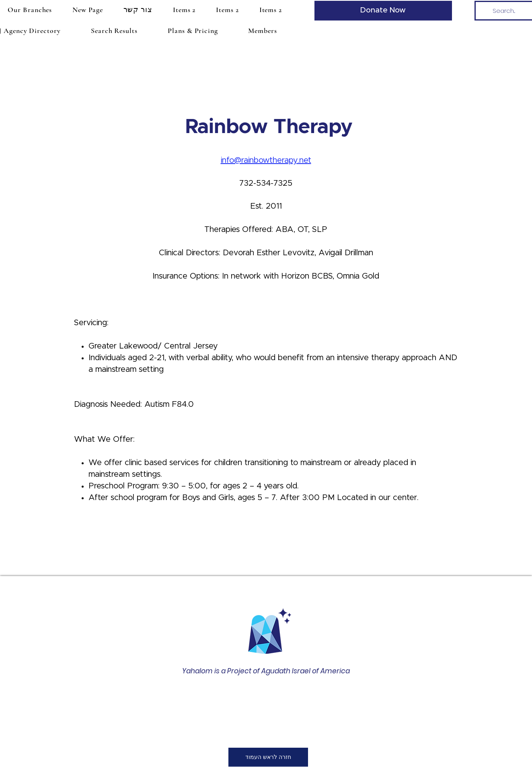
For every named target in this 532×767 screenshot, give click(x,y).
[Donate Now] (383, 11)
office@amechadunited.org (261, 716)
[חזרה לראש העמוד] (268, 757)
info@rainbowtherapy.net (266, 160)
